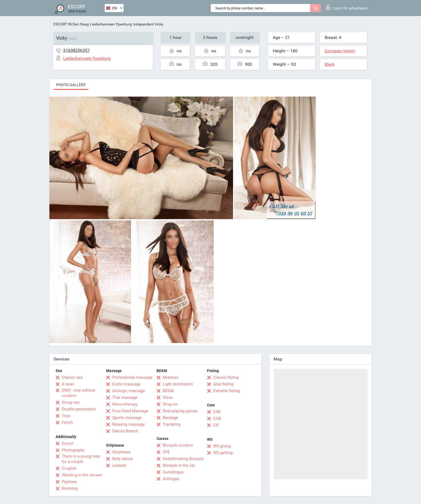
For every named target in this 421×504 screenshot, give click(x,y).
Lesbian (119, 465)
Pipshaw (69, 482)
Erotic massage (126, 384)
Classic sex (72, 377)
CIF (216, 425)
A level (68, 384)
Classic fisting (226, 377)
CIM (217, 412)
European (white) (340, 51)
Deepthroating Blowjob (183, 459)
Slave (168, 398)
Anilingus (171, 479)
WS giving (222, 446)
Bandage (170, 418)
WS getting (223, 453)
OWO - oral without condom (79, 393)
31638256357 (76, 50)
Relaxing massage (128, 424)
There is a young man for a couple (81, 459)
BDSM (168, 391)
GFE (166, 452)
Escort (68, 443)
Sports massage (127, 418)
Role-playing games (180, 411)
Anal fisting (223, 384)
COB (217, 418)
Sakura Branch (125, 431)
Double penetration (79, 409)
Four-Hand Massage (130, 411)
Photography (73, 450)
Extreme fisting (227, 391)
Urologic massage (129, 391)
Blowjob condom (178, 445)
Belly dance (122, 459)
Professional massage (132, 377)
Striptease (121, 452)
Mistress (171, 377)
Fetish (67, 422)
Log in (347, 7)
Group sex (71, 402)
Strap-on (170, 404)
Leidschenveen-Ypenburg (111, 24)
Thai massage (125, 398)
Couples (69, 468)
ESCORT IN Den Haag (71, 24)
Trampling (172, 424)
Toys (66, 416)
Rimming (70, 488)
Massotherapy (125, 404)
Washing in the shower (82, 475)
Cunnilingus (173, 472)
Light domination (178, 384)
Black (330, 64)
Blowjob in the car (179, 465)
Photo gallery (71, 85)
